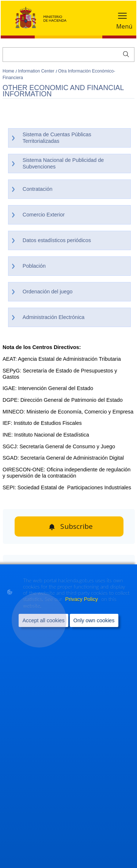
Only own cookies (94, 620)
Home (9, 71)
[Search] (68, 55)
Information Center (37, 71)
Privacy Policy (82, 599)
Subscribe (77, 526)
